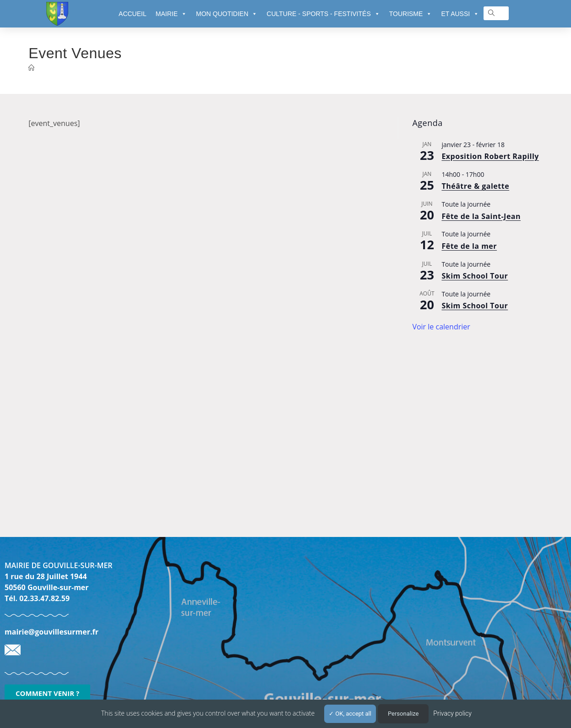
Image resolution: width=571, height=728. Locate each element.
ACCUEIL (133, 14)
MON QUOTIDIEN (227, 14)
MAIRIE (171, 14)
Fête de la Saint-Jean (481, 216)
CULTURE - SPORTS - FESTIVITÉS (323, 14)
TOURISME (411, 14)
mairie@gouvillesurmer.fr (52, 632)
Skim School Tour (475, 276)
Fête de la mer (469, 246)
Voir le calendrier (441, 327)
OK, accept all (350, 714)
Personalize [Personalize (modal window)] (403, 714)
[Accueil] (31, 68)
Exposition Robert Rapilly (490, 156)
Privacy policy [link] (452, 713)
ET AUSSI (460, 14)
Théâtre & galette (475, 186)
